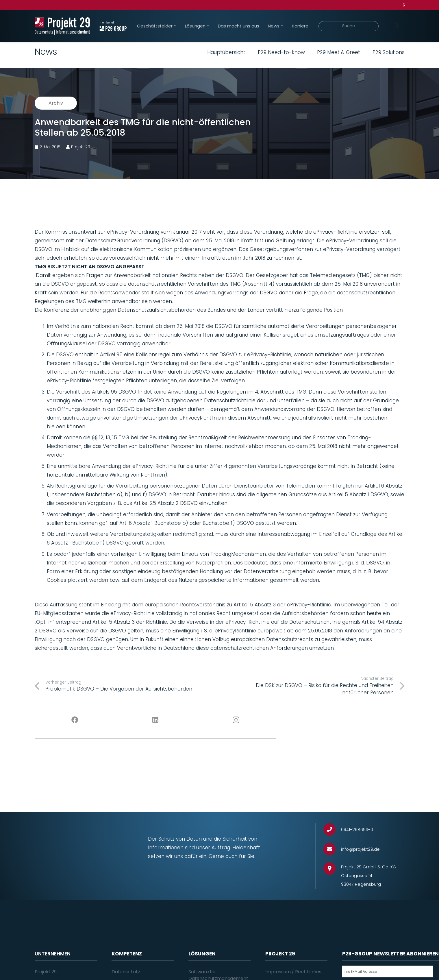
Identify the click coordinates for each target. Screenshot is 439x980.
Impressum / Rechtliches (293, 972)
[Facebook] (75, 720)
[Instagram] (236, 720)
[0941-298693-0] (332, 829)
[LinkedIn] (155, 720)
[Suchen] (396, 26)
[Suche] (349, 26)
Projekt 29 (46, 972)
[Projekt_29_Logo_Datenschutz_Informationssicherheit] (62, 26)
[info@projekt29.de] (332, 849)
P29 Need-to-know (281, 52)
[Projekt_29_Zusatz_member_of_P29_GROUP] (112, 26)
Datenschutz (126, 972)
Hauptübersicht (226, 52)
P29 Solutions (389, 52)
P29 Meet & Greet (339, 52)
